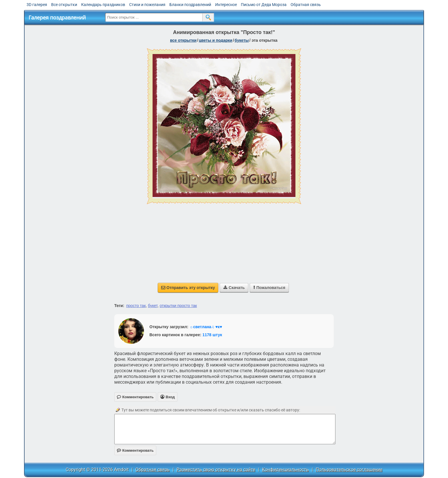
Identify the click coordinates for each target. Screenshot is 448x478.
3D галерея (37, 5)
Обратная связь (306, 5)
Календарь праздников (103, 5)
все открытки (183, 40)
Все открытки (64, 5)
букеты (242, 40)
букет (153, 306)
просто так (136, 306)
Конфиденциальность (285, 470)
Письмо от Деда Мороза (264, 5)
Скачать (234, 288)
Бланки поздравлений (190, 5)
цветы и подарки (216, 40)
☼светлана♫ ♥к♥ (206, 327)
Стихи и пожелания (147, 5)
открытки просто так (178, 306)
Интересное (226, 5)
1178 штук (212, 335)
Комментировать (135, 450)
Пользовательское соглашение (349, 470)
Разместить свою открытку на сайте (216, 470)
